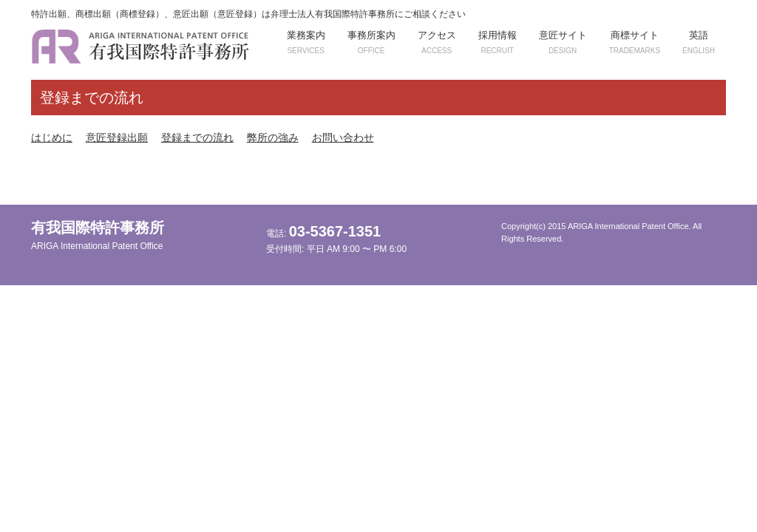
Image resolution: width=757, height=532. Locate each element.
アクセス (437, 42)
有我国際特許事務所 (98, 235)
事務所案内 (371, 42)
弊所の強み (273, 137)
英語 (699, 42)
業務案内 (306, 42)
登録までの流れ (197, 137)
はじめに (52, 137)
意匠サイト (563, 42)
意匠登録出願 (117, 137)
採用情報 (498, 42)
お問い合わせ (343, 137)
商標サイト (635, 42)
